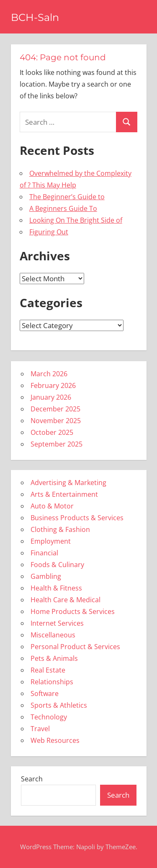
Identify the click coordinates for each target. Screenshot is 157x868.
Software (45, 693)
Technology (49, 717)
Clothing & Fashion (60, 529)
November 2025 (56, 421)
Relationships (52, 682)
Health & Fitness (56, 588)
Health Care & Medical (66, 600)
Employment (51, 541)
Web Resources (55, 740)
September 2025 (57, 444)
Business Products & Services (77, 518)
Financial (44, 553)
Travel (40, 729)
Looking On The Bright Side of (76, 220)
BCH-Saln (35, 17)
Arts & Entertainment (64, 494)
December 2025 (55, 409)
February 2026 (53, 385)
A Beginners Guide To (63, 208)
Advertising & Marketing (68, 483)
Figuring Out (49, 232)
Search (32, 779)
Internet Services (57, 623)
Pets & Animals (54, 658)
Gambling (46, 576)
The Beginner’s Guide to (67, 197)
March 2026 (49, 374)
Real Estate (48, 670)
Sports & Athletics (59, 705)
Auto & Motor (52, 506)
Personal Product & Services (75, 647)
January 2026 (51, 397)
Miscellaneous (53, 635)
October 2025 (52, 432)
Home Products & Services (73, 611)
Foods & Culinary (57, 565)
